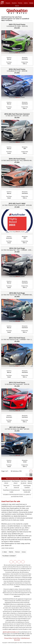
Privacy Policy (8, 638)
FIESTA (11, 551)
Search (17, 6)
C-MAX (4, 551)
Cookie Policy (16, 638)
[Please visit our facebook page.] (15, 561)
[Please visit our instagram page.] (19, 561)
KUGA (24, 551)
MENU (2, 2)
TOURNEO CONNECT (9, 555)
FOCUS (17, 551)
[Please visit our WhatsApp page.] (23, 561)
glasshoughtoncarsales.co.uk (11, 631)
